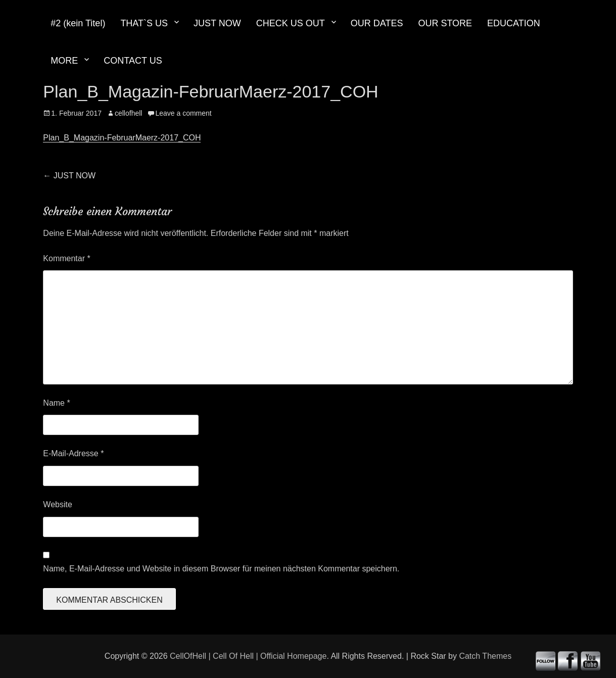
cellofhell (128, 113)
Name (56, 403)
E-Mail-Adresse (73, 453)
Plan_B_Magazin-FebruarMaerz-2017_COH (122, 138)
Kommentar (66, 258)
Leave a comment (183, 113)
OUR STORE (445, 23)
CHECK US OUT (291, 23)
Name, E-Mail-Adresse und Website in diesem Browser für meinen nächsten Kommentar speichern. (221, 569)
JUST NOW (217, 23)
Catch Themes (485, 656)
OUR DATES (377, 23)
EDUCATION (514, 23)
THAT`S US (144, 23)
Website (58, 504)
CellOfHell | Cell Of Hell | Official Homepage (248, 656)
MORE (64, 61)
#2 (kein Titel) (78, 23)
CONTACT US (133, 61)
